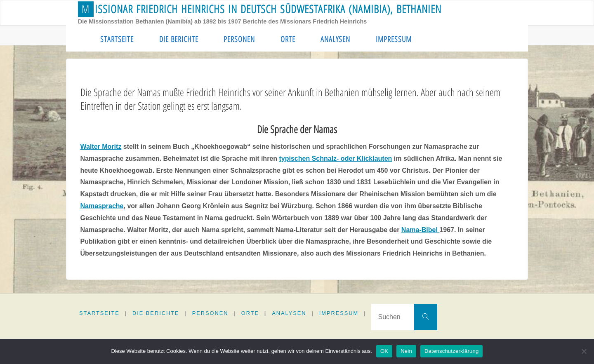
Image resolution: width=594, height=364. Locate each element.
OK (384, 351)
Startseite (99, 313)
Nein (406, 351)
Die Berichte (156, 313)
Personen (210, 313)
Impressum (339, 313)
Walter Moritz (101, 147)
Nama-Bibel (420, 230)
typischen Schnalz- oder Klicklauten (335, 159)
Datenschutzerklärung (451, 351)
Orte (250, 313)
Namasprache (102, 206)
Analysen (289, 313)
